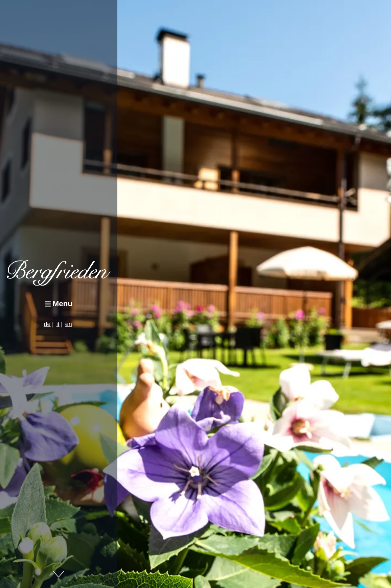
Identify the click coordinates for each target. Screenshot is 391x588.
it (58, 324)
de (47, 324)
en (69, 324)
